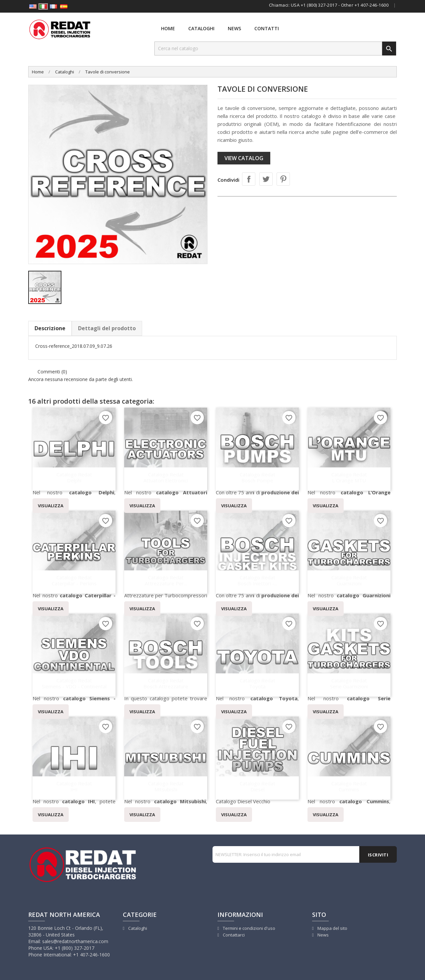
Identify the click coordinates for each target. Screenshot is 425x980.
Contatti (267, 28)
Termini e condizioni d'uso (249, 928)
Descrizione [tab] (50, 328)
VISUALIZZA (51, 506)
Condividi (249, 179)
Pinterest (283, 179)
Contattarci (233, 935)
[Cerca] (268, 49)
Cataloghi (201, 28)
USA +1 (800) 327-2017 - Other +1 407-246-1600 (340, 5)
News (234, 28)
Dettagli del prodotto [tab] (107, 328)
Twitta (266, 179)
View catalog (244, 158)
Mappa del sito (332, 928)
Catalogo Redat (74, 477)
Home (168, 28)
